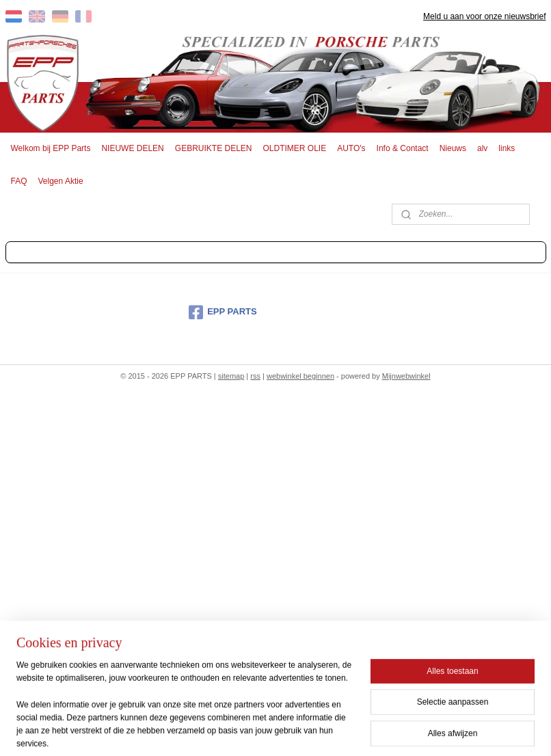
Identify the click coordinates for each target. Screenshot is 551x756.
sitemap (231, 376)
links (507, 148)
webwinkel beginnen (300, 376)
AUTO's (351, 148)
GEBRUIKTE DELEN (214, 148)
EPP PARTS (223, 312)
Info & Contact (403, 148)
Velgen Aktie (61, 181)
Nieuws (453, 148)
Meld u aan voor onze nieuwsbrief (484, 16)
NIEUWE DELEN (132, 148)
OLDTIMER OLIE (295, 148)
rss (255, 376)
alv (482, 148)
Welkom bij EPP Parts (51, 148)
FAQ (19, 181)
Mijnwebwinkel (406, 376)
